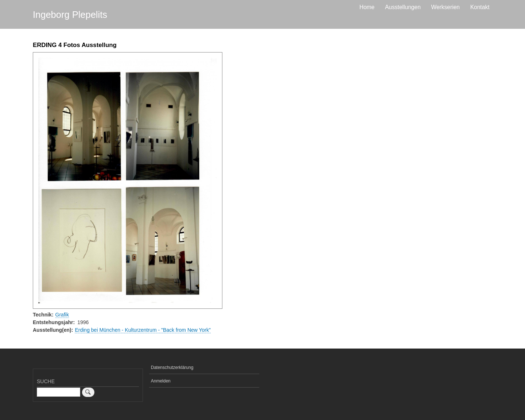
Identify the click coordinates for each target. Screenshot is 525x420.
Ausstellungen (403, 7)
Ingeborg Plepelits (70, 15)
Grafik (62, 315)
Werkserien (445, 7)
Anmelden (161, 381)
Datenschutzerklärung (172, 367)
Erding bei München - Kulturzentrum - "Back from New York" (143, 330)
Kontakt (480, 7)
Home (367, 7)
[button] (128, 180)
